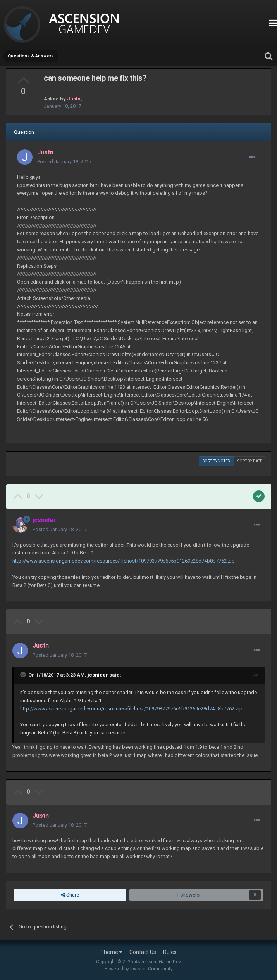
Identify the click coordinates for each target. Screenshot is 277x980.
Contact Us (143, 952)
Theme (111, 952)
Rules (170, 952)
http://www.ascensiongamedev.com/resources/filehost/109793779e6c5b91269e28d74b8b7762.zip (124, 561)
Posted (64, 162)
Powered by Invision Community (139, 969)
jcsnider (98, 675)
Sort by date (250, 461)
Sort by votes (216, 461)
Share (70, 895)
